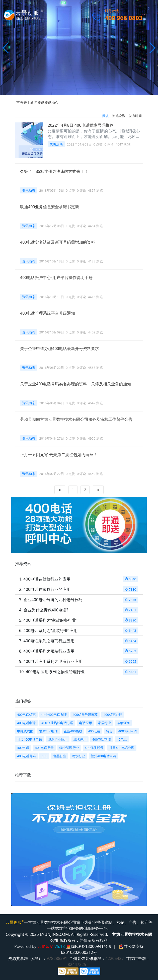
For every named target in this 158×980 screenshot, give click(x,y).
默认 (106, 116)
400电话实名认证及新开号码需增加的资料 (58, 242)
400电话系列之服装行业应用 (49, 651)
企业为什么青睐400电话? (46, 610)
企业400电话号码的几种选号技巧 (53, 600)
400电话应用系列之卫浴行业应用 (53, 661)
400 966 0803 (124, 18)
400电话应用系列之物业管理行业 (55, 672)
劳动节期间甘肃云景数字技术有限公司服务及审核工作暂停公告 (76, 419)
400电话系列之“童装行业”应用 (51, 631)
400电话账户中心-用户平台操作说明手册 (56, 277)
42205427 (116, 958)
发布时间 (135, 116)
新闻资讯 (37, 102)
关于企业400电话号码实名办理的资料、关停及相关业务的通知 (76, 384)
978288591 (58, 958)
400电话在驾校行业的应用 (47, 579)
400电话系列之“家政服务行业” (51, 620)
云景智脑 (45, 946)
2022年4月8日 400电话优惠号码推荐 (81, 125)
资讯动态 (51, 102)
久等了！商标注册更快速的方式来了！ (54, 171)
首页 (20, 102)
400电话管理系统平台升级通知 (48, 313)
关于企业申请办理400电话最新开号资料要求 (60, 348)
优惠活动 (56, 144)
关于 (27, 102)
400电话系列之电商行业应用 (49, 641)
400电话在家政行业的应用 (47, 589)
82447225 (78, 964)
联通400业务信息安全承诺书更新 (50, 207)
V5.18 (60, 946)
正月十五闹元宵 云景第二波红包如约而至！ (59, 455)
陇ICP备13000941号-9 (91, 946)
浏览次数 (119, 116)
